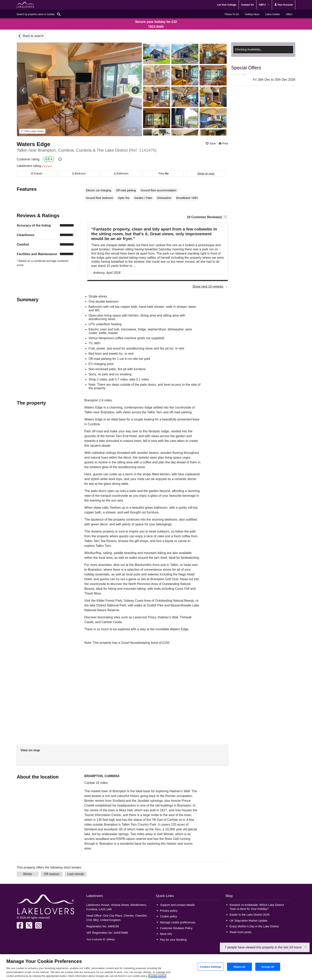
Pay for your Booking (173, 940)
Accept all (268, 967)
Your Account (284, 5)
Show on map (206, 173)
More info (166, 934)
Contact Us (247, 5)
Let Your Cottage (227, 5)
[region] (156, 967)
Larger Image (32, 131)
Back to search (33, 36)
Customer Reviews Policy (176, 928)
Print (225, 143)
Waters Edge (34, 144)
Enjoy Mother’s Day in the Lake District (254, 926)
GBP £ (264, 5)
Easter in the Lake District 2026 (250, 915)
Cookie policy (169, 916)
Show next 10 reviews (208, 286)
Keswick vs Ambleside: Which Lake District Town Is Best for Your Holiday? (257, 907)
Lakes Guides (273, 14)
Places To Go (232, 14)
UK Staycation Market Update (249, 921)
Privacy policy (169, 911)
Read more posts (241, 932)
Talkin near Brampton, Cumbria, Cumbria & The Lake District (87, 150)
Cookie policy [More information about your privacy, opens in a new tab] (157, 976)
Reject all (239, 967)
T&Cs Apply (156, 26)
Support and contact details (177, 905)
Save (213, 143)
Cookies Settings (211, 967)
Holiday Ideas (252, 14)
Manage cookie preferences (178, 922)
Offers (289, 14)
